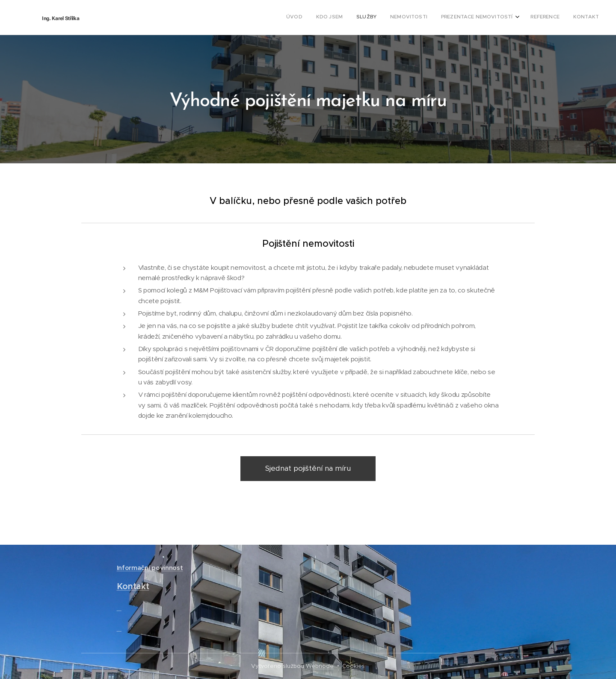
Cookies (354, 666)
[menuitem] (515, 18)
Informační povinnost (150, 568)
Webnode (320, 666)
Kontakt (133, 587)
